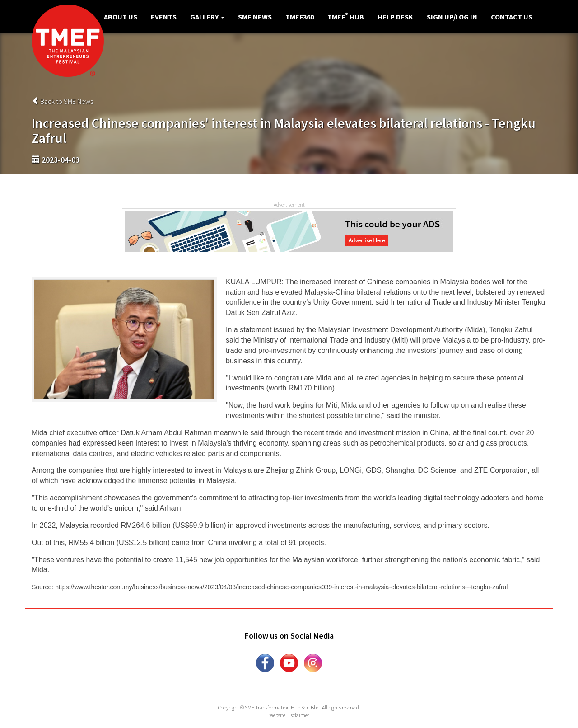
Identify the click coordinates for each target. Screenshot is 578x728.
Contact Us (512, 17)
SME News (255, 17)
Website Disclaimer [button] (289, 715)
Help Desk (395, 17)
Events (164, 17)
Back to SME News (62, 101)
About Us (121, 17)
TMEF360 (300, 17)
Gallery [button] (207, 17)
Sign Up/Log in (452, 17)
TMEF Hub (346, 16)
